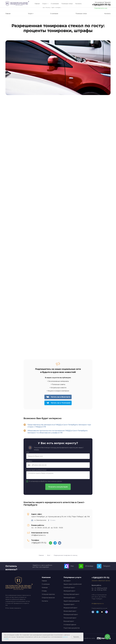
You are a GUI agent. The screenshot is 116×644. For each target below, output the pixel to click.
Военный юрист (69, 621)
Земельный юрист (69, 598)
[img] (83, 7)
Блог (49, 555)
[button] (101, 581)
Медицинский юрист (70, 608)
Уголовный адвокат (70, 625)
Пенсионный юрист (70, 618)
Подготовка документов (72, 628)
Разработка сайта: (89, 638)
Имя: (28, 452)
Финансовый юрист (70, 611)
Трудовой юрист (69, 604)
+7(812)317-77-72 (103, 6)
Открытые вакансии (48, 598)
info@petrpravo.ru (98, 603)
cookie (6, 639)
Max (72, 566)
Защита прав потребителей (73, 584)
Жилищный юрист (69, 591)
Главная (41, 555)
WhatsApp (89, 566)
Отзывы (44, 591)
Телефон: (29, 461)
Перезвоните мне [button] (101, 8)
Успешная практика (48, 594)
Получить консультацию (58, 487)
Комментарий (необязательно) (36, 470)
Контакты (45, 601)
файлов (65, 637)
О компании (46, 584)
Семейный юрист (69, 588)
